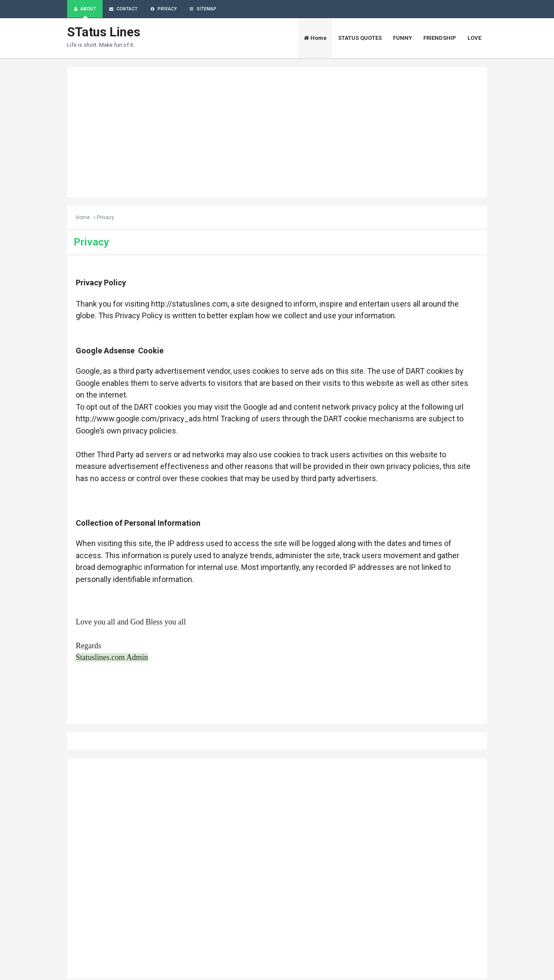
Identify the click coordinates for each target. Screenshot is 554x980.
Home (83, 218)
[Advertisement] (277, 133)
